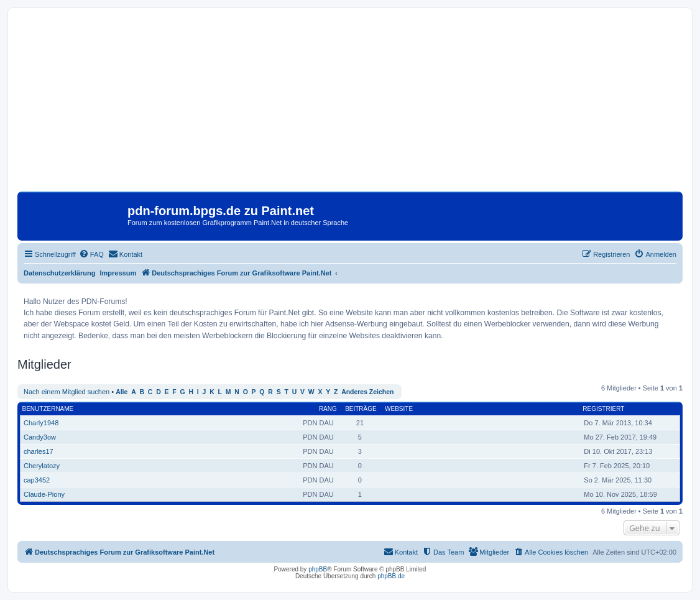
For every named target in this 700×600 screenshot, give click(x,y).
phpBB (318, 569)
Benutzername (48, 409)
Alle (122, 392)
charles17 (39, 451)
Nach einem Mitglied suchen (67, 392)
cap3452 (37, 480)
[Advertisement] (350, 104)
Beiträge (361, 409)
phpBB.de (391, 576)
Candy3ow (40, 437)
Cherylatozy (42, 466)
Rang (328, 409)
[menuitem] (91, 254)
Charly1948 (41, 423)
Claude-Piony (44, 494)
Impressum (118, 273)
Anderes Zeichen (367, 392)
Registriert (603, 409)
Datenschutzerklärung (60, 273)
